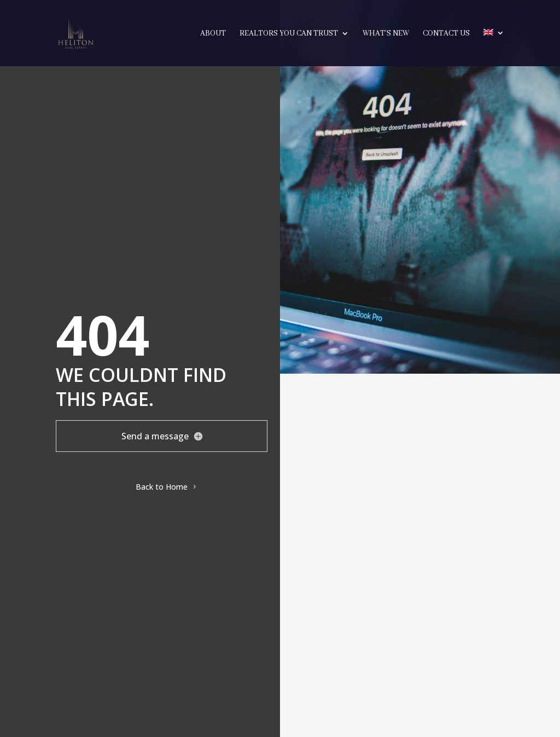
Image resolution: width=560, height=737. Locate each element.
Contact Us (446, 34)
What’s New (386, 34)
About (213, 34)
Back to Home (162, 487)
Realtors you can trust (289, 34)
